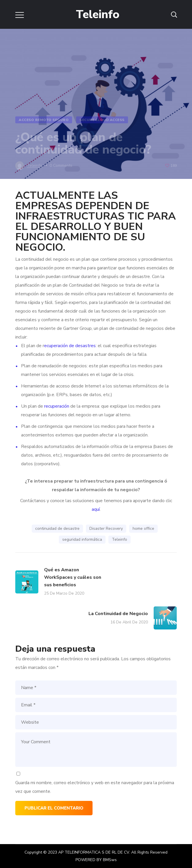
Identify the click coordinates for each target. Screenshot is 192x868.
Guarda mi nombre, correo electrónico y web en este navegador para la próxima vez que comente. (95, 787)
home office (143, 528)
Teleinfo (119, 539)
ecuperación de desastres (70, 346)
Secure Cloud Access (102, 120)
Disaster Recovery (106, 528)
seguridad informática (82, 539)
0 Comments (61, 166)
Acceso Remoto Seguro (44, 120)
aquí (96, 509)
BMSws (110, 860)
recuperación (57, 406)
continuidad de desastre (57, 528)
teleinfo (34, 166)
